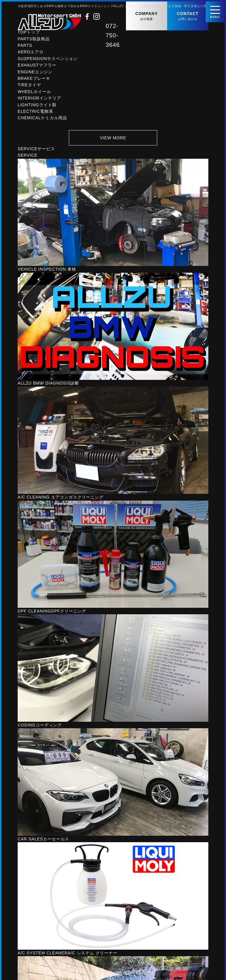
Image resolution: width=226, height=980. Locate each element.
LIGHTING (37, 106)
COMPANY (147, 16)
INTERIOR (39, 99)
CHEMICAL (42, 119)
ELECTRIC (35, 112)
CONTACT (188, 16)
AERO (31, 53)
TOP (29, 33)
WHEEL (34, 93)
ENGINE (35, 73)
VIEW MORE (113, 139)
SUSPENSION (48, 60)
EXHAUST (37, 66)
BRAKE (34, 80)
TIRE (29, 86)
